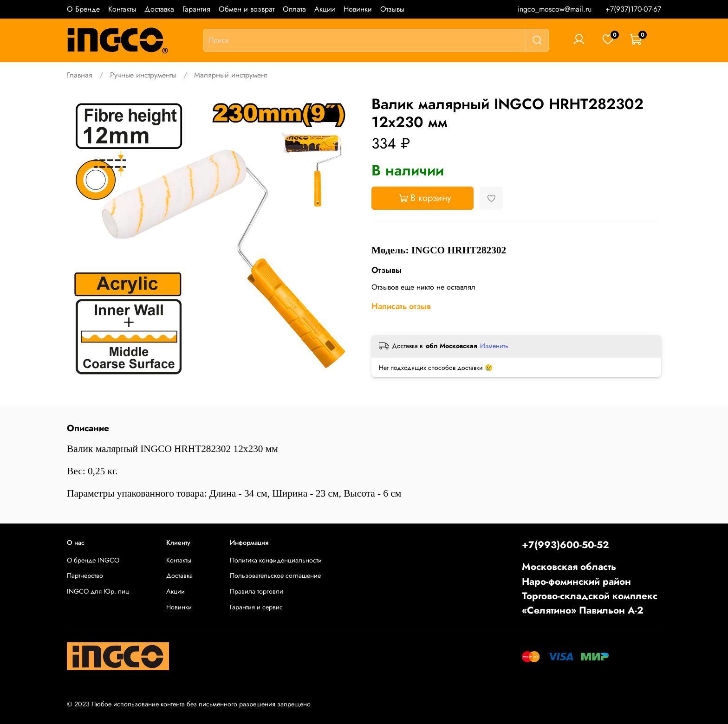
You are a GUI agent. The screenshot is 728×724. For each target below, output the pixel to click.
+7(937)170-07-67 (633, 9)
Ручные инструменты (143, 75)
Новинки (358, 9)
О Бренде (83, 9)
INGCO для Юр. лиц (98, 591)
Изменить (494, 346)
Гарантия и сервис (256, 607)
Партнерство (85, 575)
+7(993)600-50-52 (565, 545)
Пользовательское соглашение (275, 575)
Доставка (159, 9)
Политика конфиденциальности (276, 560)
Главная (80, 75)
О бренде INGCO (93, 560)
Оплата (294, 9)
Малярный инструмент (231, 75)
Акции (325, 9)
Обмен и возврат (247, 9)
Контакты (122, 9)
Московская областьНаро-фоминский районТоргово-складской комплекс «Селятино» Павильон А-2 (590, 588)
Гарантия (196, 9)
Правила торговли (257, 591)
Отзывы (392, 9)
